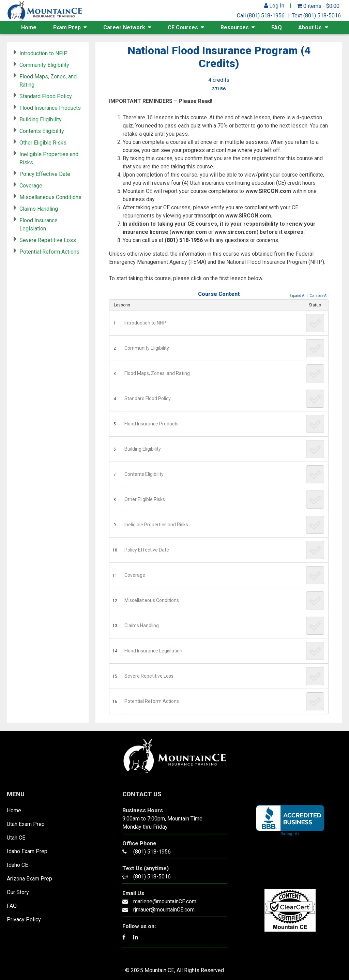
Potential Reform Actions (152, 701)
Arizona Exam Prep (29, 879)
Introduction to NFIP (145, 323)
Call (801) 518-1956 (261, 16)
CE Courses (183, 27)
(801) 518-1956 (152, 852)
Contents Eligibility (144, 474)
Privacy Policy (24, 919)
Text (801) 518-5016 (316, 16)
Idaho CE (17, 865)
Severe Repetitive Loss (149, 676)
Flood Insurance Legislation (153, 651)
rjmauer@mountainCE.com (164, 910)
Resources (235, 27)
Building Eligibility (143, 449)
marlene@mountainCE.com (165, 901)
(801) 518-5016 (152, 877)
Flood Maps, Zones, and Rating (157, 373)
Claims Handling (142, 625)
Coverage (135, 575)
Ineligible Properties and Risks (156, 525)
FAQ (277, 27)
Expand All (298, 296)
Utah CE (16, 838)
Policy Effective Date (147, 550)
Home (29, 27)
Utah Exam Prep (26, 824)
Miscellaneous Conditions (152, 600)
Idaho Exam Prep (27, 851)
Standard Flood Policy (148, 398)
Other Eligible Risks (145, 499)
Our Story (18, 892)
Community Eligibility (147, 348)
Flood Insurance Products (151, 424)
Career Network (124, 27)
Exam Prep (67, 27)
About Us (310, 27)
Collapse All (319, 296)
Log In (274, 6)
